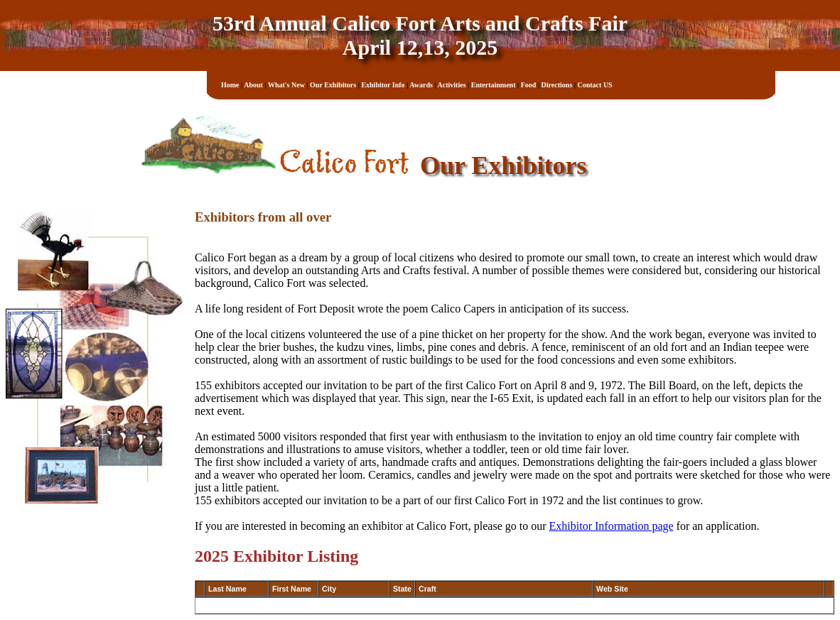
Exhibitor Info (383, 85)
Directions (557, 85)
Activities (452, 85)
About (253, 85)
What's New (286, 85)
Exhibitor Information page (612, 526)
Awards (421, 85)
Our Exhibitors (333, 85)
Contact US (595, 85)
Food (529, 85)
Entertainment (494, 85)
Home (230, 85)
